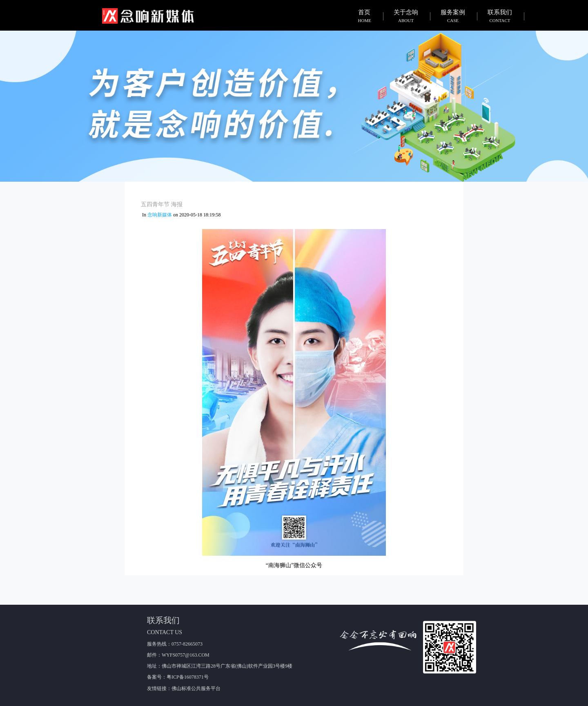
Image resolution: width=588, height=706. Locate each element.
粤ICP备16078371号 (188, 677)
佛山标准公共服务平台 (196, 688)
